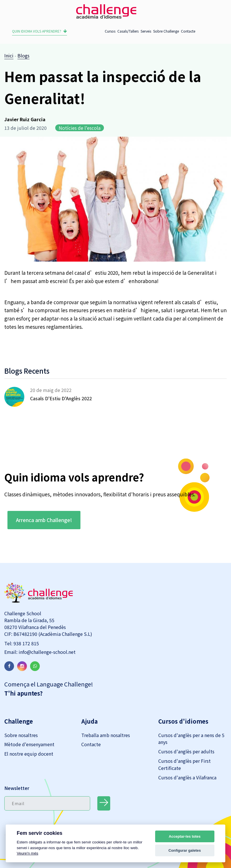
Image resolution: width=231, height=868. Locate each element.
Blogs (23, 55)
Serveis (146, 31)
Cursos (110, 31)
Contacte (188, 31)
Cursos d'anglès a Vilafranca (187, 777)
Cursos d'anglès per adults (186, 751)
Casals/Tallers (128, 31)
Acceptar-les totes (185, 836)
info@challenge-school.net (47, 652)
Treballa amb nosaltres (106, 735)
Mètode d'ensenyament (29, 744)
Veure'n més (27, 853)
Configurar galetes (185, 850)
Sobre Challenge (166, 31)
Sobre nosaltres (21, 735)
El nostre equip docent (29, 754)
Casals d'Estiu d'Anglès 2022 (61, 398)
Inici (9, 55)
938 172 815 (26, 643)
